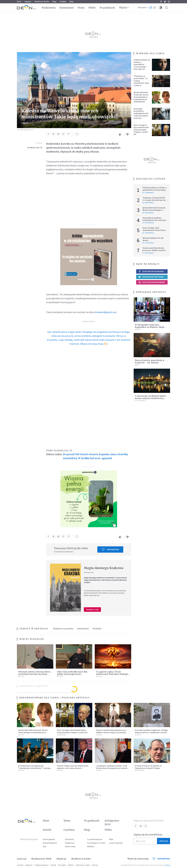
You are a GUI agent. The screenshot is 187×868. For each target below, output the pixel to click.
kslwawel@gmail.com (106, 312)
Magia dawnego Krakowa (104, 568)
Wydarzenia (49, 8)
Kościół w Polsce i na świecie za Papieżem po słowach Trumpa (148, 767)
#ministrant (83, 629)
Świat (46, 821)
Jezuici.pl (22, 859)
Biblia (19, 2)
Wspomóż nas (110, 550)
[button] (160, 8)
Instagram (169, 2)
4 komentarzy (148, 213)
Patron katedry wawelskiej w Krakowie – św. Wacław (150, 362)
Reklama (71, 865)
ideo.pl (168, 865)
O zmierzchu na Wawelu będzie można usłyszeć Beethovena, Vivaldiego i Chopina (150, 398)
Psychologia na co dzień (96, 843)
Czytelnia (69, 830)
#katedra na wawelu (63, 629)
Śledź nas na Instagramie (152, 282)
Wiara (81, 8)
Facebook (161, 2)
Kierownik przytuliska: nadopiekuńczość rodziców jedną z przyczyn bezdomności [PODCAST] (141, 116)
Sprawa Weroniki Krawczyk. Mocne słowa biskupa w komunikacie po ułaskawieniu (141, 97)
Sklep (71, 2)
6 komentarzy (148, 203)
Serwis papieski (49, 839)
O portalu (20, 865)
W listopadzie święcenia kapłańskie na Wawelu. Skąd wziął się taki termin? (149, 327)
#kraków (97, 629)
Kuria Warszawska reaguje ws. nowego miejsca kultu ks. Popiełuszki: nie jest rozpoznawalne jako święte (151, 732)
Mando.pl (61, 859)
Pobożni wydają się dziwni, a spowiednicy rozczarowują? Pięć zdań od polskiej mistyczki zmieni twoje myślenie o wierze (142, 68)
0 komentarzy (148, 223)
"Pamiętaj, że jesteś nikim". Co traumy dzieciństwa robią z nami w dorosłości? (141, 82)
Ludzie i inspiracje (116, 843)
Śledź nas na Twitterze (151, 277)
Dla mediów (62, 865)
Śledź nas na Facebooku (151, 271)
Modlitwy (91, 846)
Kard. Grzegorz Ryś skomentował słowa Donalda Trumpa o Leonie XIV (141, 130)
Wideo (92, 8)
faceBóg (63, 2)
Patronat (95, 865)
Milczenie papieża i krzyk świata (153, 239)
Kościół (25, 123)
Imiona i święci (70, 846)
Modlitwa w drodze (42, 2)
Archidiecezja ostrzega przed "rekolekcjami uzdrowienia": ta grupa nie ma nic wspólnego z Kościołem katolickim (34, 769)
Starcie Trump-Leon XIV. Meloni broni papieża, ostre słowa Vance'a (73, 767)
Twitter (165, 2)
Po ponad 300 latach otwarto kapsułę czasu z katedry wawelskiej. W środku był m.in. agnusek (96, 456)
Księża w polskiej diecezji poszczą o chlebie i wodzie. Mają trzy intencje (154, 250)
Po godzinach (107, 8)
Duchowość (69, 839)
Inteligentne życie (112, 822)
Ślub (45, 846)
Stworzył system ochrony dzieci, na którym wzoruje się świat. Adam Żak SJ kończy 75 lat (35, 674)
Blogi (54, 2)
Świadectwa (70, 843)
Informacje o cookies (83, 865)
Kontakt (53, 865)
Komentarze (67, 8)
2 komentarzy (148, 193)
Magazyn (28, 2)
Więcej (123, 8)
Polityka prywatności (42, 865)
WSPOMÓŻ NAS (161, 859)
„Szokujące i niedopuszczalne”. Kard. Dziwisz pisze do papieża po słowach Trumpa (112, 768)
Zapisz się (164, 841)
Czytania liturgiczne (95, 839)
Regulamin (29, 865)
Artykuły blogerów (50, 843)
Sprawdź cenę (92, 610)
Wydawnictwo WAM (41, 859)
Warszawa (142, 8)
